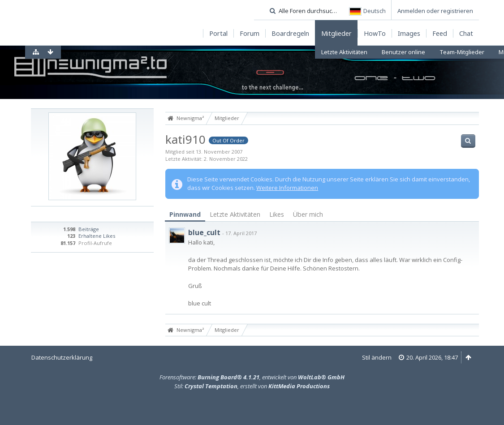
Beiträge (89, 229)
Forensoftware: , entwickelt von (252, 377)
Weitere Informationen (287, 188)
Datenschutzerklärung (62, 357)
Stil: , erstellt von (252, 386)
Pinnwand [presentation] (185, 214)
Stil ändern (377, 357)
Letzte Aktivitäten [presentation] (235, 214)
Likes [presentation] (277, 214)
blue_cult (204, 232)
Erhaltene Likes (97, 236)
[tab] (185, 215)
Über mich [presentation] (308, 214)
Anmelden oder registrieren (435, 11)
